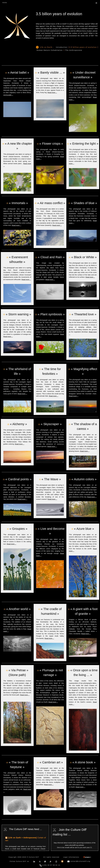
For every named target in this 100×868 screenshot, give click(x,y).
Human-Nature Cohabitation (50, 50)
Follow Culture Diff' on (19, 861)
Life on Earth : (47, 47)
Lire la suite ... (8, 95)
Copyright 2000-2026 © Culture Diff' (24, 857)
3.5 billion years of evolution (83, 47)
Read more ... (52, 92)
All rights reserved (51, 857)
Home (5, 3)
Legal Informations (71, 857)
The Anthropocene (74, 50)
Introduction (62, 47)
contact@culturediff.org (79, 861)
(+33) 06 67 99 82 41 (50, 865)
